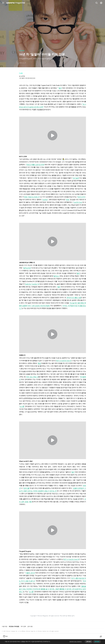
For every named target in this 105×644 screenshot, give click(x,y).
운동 (26, 502)
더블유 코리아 (30, 573)
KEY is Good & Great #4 (71, 559)
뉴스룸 (22, 406)
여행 (30, 502)
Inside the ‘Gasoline (31, 284)
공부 (23, 502)
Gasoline (45, 200)
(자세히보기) (46, 642)
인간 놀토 (76, 178)
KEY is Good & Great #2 (64, 361)
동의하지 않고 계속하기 (76, 642)
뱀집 (39, 363)
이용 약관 (5, 626)
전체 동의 (97, 642)
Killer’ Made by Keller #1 (32, 197)
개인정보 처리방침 (14, 626)
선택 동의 (89, 642)
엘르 (60, 88)
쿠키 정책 (23, 626)
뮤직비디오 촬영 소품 (74, 298)
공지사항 (30, 626)
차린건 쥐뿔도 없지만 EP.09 (35, 165)
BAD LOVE (81, 197)
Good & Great (78, 202)
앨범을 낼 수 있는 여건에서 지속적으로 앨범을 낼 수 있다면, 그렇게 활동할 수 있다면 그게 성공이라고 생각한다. (53, 589)
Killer (68, 200)
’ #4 (38, 284)
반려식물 (26, 488)
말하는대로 (27, 268)
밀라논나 (57, 276)
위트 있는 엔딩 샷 (32, 377)
